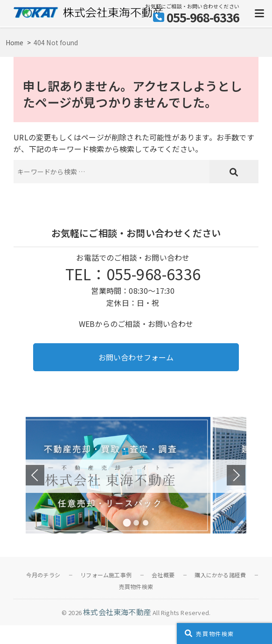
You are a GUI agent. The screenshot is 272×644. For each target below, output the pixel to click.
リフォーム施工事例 (106, 575)
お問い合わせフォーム (136, 357)
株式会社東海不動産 (117, 612)
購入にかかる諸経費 (220, 575)
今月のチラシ (43, 575)
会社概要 (163, 575)
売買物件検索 (136, 586)
